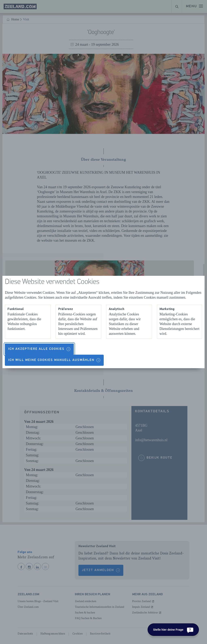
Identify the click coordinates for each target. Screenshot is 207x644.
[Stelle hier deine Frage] (173, 630)
